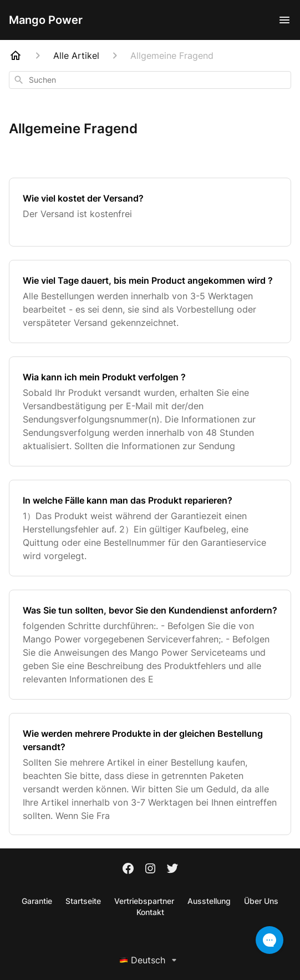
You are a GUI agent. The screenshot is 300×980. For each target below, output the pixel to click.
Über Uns (261, 901)
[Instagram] (150, 870)
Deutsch (150, 960)
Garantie (37, 901)
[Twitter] (172, 870)
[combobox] (150, 80)
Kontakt (150, 912)
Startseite (83, 901)
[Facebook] (128, 870)
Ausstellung (209, 901)
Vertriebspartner (144, 901)
